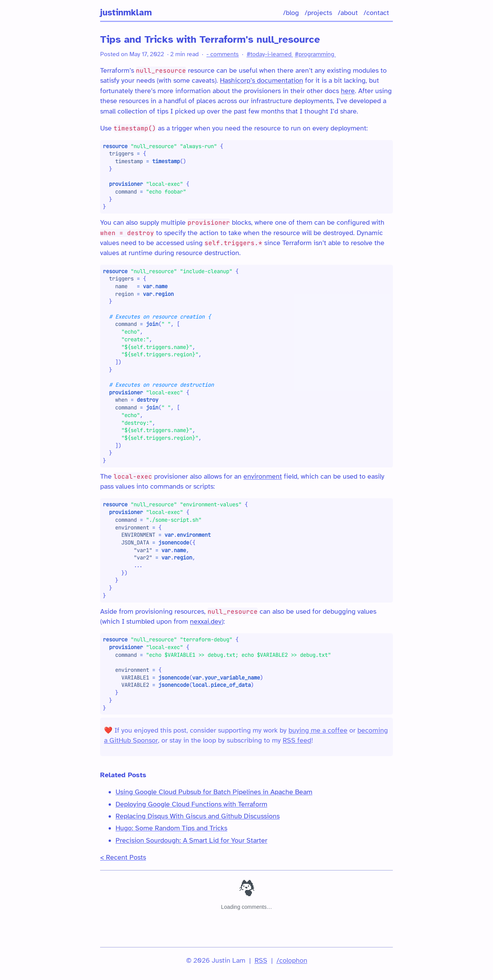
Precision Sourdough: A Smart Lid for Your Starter (191, 840)
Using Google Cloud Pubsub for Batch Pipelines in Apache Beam (214, 792)
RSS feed (297, 740)
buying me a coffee (318, 730)
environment (263, 476)
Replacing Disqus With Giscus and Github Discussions (198, 816)
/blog (291, 13)
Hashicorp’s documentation (262, 80)
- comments (223, 54)
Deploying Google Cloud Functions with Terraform (191, 804)
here (348, 91)
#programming (315, 54)
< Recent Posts (123, 857)
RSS (261, 960)
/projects (318, 13)
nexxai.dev (206, 621)
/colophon (292, 960)
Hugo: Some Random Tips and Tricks (171, 828)
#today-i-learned (270, 54)
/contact (376, 13)
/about (348, 13)
